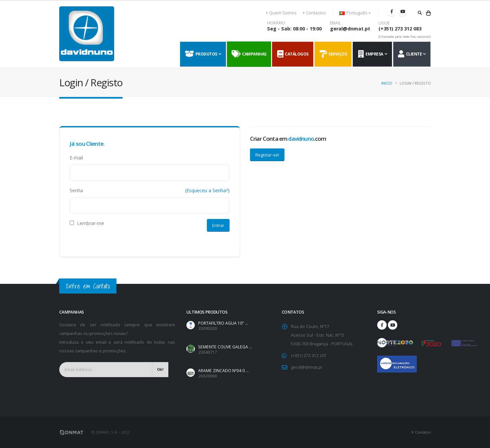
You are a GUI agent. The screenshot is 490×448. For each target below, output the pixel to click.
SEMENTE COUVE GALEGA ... (225, 347)
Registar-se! (267, 155)
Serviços (333, 54)
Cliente (410, 54)
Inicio (387, 83)
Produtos (201, 54)
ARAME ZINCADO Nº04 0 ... (224, 370)
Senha (76, 190)
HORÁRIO (276, 23)
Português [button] (355, 13)
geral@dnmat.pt (350, 29)
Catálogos (293, 54)
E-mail (76, 158)
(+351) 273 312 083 (400, 29)
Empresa (371, 54)
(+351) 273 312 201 (309, 356)
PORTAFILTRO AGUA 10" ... (224, 323)
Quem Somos (281, 13)
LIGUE (384, 23)
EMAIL (336, 23)
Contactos (314, 13)
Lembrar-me (87, 223)
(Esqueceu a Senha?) (207, 190)
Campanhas (249, 54)
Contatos (423, 431)
